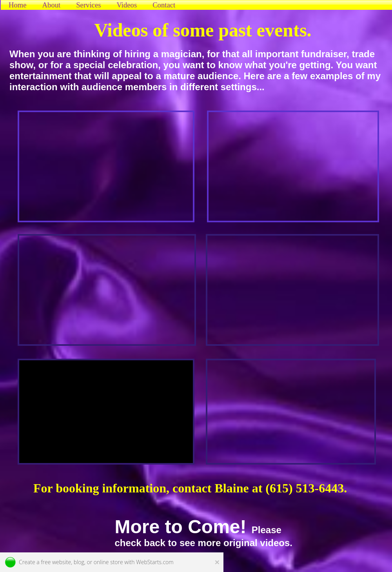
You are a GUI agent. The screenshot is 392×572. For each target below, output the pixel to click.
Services (88, 5)
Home (18, 5)
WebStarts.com (155, 562)
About (52, 5)
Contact (164, 5)
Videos (127, 5)
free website (56, 562)
